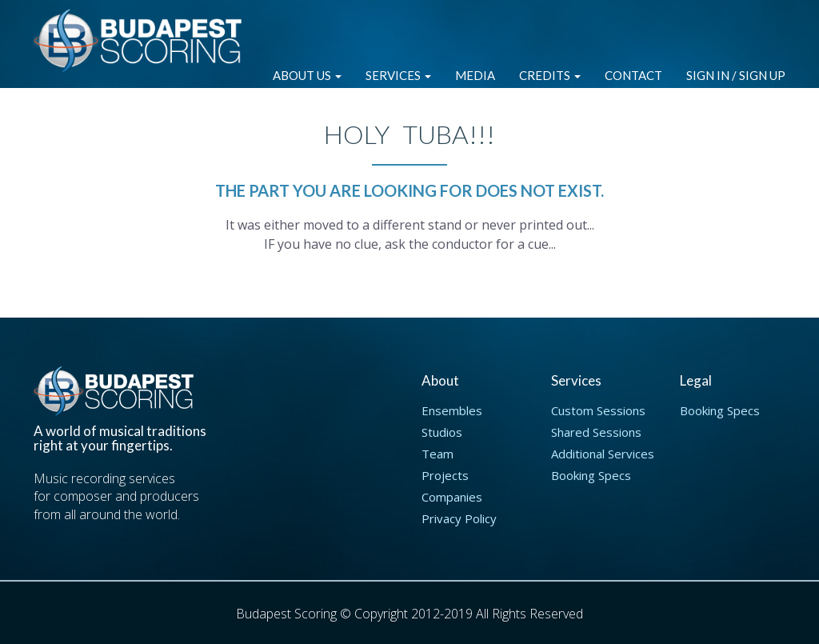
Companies (452, 497)
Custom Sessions (598, 410)
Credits (550, 75)
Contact (633, 75)
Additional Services (603, 454)
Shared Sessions (596, 432)
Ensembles (452, 410)
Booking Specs (591, 475)
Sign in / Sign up (736, 75)
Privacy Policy (459, 518)
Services (398, 75)
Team (437, 454)
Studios (442, 432)
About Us (307, 75)
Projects (445, 475)
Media (475, 75)
